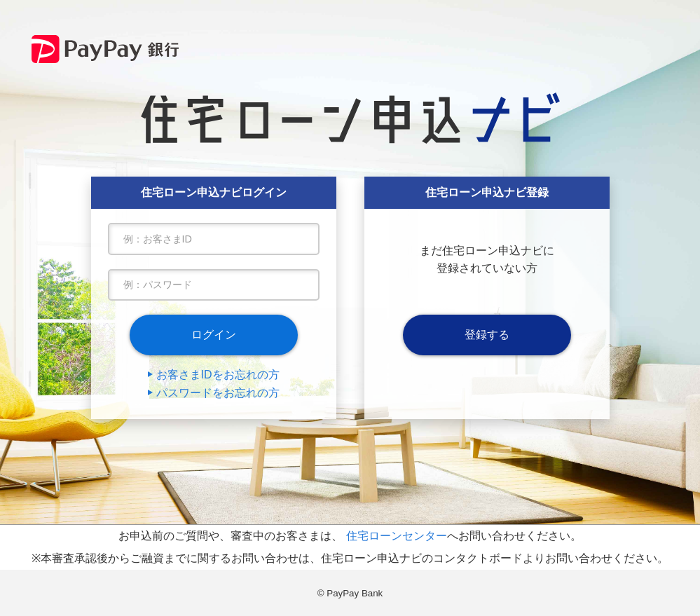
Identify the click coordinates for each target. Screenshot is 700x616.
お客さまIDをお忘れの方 (218, 375)
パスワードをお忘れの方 (218, 393)
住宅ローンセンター (397, 536)
